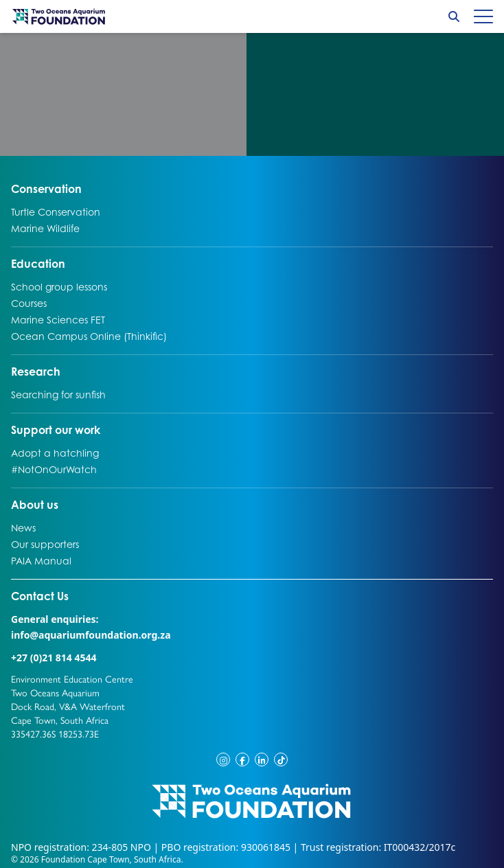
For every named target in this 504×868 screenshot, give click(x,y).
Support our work (56, 429)
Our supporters (45, 544)
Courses (29, 303)
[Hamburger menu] (483, 16)
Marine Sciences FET (58, 319)
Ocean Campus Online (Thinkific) (89, 336)
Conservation (46, 188)
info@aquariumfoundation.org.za (91, 635)
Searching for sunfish (58, 394)
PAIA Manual (41, 560)
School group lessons (59, 286)
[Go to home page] (59, 16)
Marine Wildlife (45, 228)
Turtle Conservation (56, 212)
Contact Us (66, 595)
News (25, 527)
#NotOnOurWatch (54, 469)
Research (36, 371)
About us (35, 504)
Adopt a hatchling (55, 453)
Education (38, 263)
